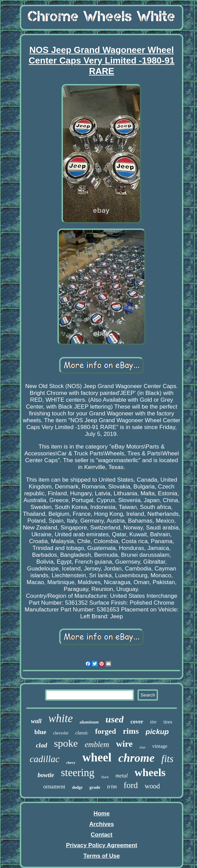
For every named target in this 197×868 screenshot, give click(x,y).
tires (168, 722)
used (115, 719)
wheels (150, 772)
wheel (97, 757)
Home (101, 814)
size (142, 747)
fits (167, 759)
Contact (101, 835)
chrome (136, 758)
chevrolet (61, 733)
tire (153, 722)
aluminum (89, 722)
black (105, 777)
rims (131, 731)
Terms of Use (102, 856)
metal (122, 776)
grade (95, 787)
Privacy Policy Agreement (102, 845)
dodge (77, 787)
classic (82, 733)
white (61, 718)
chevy (71, 762)
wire (124, 744)
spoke (66, 743)
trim (112, 787)
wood (152, 786)
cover (137, 722)
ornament (54, 787)
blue (40, 732)
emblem (97, 745)
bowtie (46, 775)
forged (106, 731)
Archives (102, 824)
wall (36, 721)
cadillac (45, 759)
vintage (160, 746)
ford (131, 785)
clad (42, 745)
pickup (157, 732)
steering (78, 773)
